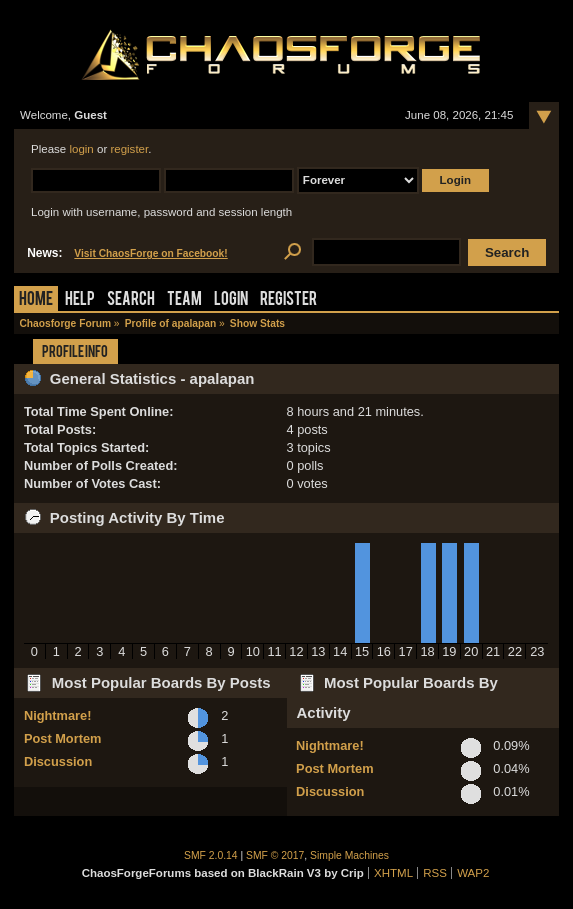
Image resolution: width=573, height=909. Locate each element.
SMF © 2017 (275, 855)
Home (36, 300)
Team (184, 300)
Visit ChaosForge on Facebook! (150, 253)
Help (80, 300)
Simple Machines (349, 855)
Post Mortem (63, 738)
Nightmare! (58, 715)
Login (231, 300)
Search (131, 300)
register (129, 149)
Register (288, 300)
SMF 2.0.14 (211, 855)
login (81, 149)
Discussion (58, 761)
